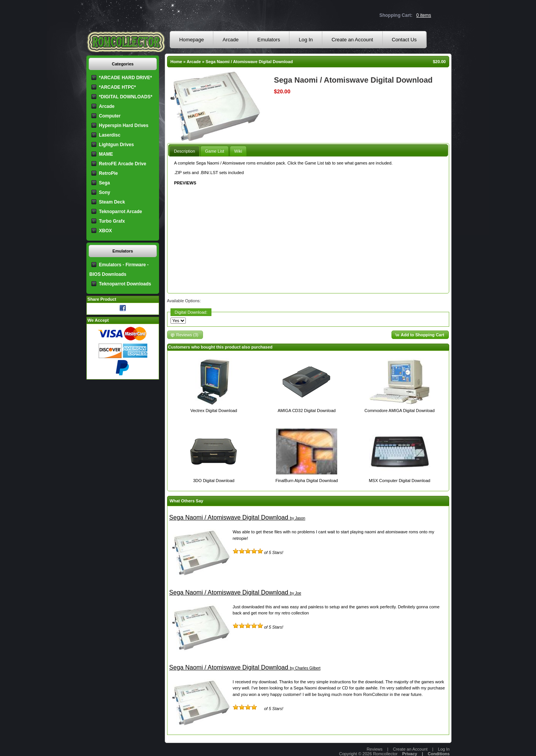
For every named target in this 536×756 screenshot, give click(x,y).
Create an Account (352, 40)
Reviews (375, 749)
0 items (424, 15)
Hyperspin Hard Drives (124, 125)
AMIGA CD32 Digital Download (307, 411)
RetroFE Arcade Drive (123, 164)
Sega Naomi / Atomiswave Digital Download (249, 62)
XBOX (106, 231)
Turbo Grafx (112, 221)
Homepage (192, 40)
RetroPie (108, 173)
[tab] (184, 151)
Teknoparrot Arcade (121, 212)
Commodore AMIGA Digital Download (399, 411)
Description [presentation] (184, 151)
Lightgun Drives (116, 145)
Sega (105, 183)
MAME (106, 154)
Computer (110, 116)
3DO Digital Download (214, 481)
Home (176, 62)
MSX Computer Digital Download (400, 481)
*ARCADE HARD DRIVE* (126, 78)
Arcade (231, 40)
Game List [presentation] (214, 151)
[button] (420, 335)
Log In (306, 40)
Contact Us (404, 40)
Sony (105, 192)
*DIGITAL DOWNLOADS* (126, 97)
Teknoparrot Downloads (125, 284)
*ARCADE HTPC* (118, 87)
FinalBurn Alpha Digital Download (306, 481)
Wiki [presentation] (238, 151)
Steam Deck (112, 202)
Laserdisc (110, 135)
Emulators (269, 40)
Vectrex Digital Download (214, 411)
